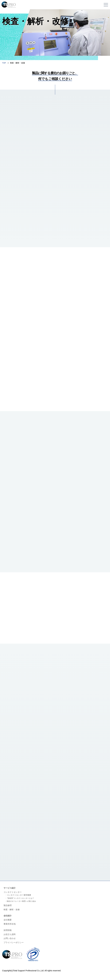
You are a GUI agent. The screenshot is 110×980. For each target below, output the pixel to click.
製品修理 (8, 906)
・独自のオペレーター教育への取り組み (20, 902)
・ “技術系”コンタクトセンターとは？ (20, 899)
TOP (4, 63)
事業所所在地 (10, 925)
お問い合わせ (10, 939)
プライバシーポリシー (14, 943)
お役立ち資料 (10, 935)
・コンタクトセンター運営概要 (18, 896)
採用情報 (8, 931)
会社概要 (8, 920)
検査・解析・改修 (12, 910)
